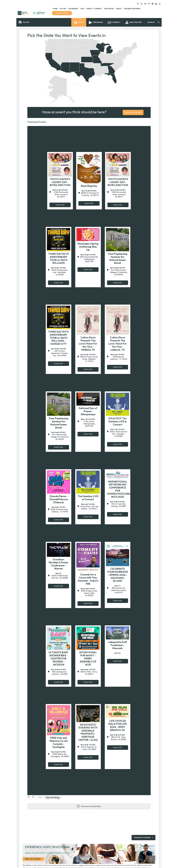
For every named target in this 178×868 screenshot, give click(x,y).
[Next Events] (33, 797)
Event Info (60, 205)
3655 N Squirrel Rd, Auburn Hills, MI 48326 (89, 593)
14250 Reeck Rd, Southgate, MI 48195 (59, 755)
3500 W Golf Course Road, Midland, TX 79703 (89, 359)
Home (55, 9)
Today (40, 797)
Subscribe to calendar (142, 838)
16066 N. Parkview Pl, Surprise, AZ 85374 (90, 194)
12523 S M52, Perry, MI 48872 (89, 673)
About (119, 9)
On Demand (73, 9)
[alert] (89, 806)
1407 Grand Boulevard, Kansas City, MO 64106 (59, 353)
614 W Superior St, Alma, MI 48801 (89, 748)
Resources (109, 9)
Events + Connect (94, 9)
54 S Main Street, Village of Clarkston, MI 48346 (119, 272)
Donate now (62, 13)
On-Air (63, 9)
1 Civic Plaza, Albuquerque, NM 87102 (89, 424)
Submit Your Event (133, 112)
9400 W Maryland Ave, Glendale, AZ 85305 (59, 272)
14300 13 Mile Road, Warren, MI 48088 (59, 577)
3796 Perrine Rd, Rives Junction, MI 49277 (61, 195)
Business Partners (132, 9)
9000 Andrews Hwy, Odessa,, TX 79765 (59, 511)
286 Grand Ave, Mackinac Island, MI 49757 (118, 590)
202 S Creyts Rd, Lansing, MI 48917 (119, 505)
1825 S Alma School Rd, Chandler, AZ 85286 (118, 434)
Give (82, 9)
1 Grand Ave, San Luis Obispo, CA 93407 (89, 508)
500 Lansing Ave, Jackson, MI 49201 (59, 673)
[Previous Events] (29, 797)
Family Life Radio (48, 14)
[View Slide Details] (89, 854)
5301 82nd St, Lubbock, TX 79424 (119, 358)
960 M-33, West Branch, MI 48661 (119, 738)
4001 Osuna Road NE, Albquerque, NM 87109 (89, 259)
